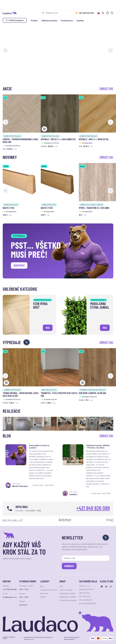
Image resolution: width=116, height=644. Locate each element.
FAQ (61, 586)
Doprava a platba (66, 590)
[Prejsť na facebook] (102, 587)
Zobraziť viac (106, 88)
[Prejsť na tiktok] (111, 587)
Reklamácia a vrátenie (68, 597)
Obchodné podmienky (68, 600)
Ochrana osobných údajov (9, 638)
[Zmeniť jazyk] (99, 13)
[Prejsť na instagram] (106, 587)
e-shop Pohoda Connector (42, 637)
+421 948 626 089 (86, 13)
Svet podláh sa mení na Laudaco (39, 447)
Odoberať (69, 566)
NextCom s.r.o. (29, 639)
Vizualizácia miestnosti (49, 590)
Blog (42, 586)
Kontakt (43, 597)
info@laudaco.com (10, 597)
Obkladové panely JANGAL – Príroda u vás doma (98, 447)
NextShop (28, 637)
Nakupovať (19, 265)
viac (48, 328)
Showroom (44, 593)
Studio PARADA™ (69, 639)
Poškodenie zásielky (67, 593)
